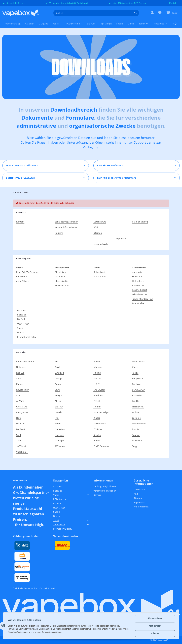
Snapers (136, 435)
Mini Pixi (98, 378)
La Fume (136, 418)
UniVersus (21, 367)
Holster (136, 412)
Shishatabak (100, 276)
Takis (19, 440)
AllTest (58, 401)
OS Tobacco (99, 429)
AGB (96, 227)
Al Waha (20, 401)
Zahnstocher (138, 303)
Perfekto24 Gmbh (25, 362)
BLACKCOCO (138, 390)
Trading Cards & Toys (143, 299)
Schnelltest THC (140, 294)
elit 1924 (59, 407)
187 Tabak (21, 446)
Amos (58, 384)
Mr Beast (21, 429)
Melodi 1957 (100, 424)
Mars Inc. (21, 424)
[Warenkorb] (172, 13)
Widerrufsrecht (101, 244)
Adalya (58, 395)
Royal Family (23, 390)
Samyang (60, 435)
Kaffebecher (138, 285)
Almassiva (137, 395)
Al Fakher (98, 395)
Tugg (135, 446)
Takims (97, 373)
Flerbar (97, 407)
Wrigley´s (59, 373)
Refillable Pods (62, 285)
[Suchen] (93, 13)
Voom (97, 440)
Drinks (20, 333)
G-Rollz (58, 412)
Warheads (137, 440)
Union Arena (138, 362)
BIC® (58, 390)
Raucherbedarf (139, 290)
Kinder (97, 418)
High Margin (23, 324)
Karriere (59, 233)
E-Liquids (22, 315)
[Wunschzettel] (160, 13)
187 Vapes (60, 446)
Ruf (57, 362)
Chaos (135, 367)
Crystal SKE (22, 407)
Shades (97, 435)
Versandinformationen (66, 227)
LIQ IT (97, 384)
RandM (136, 429)
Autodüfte (137, 272)
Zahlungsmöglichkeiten (66, 222)
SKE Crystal (99, 390)
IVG (57, 418)
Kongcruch (137, 378)
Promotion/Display (27, 337)
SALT (19, 435)
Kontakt (173, 3)
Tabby (135, 373)
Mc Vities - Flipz (101, 412)
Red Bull (20, 373)
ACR (18, 395)
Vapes (56, 495)
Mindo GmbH (139, 424)
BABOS (136, 401)
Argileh (97, 401)
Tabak (56, 520)
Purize (97, 362)
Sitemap (98, 233)
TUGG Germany (101, 446)
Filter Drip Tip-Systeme (27, 272)
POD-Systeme (60, 499)
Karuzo (20, 384)
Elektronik (137, 276)
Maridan (98, 367)
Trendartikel (59, 525)
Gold (57, 367)
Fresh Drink (138, 407)
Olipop (58, 378)
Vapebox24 (22, 452)
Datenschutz (100, 222)
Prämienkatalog (13, 24)
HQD (19, 418)
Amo (19, 378)
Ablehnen (155, 634)
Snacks (21, 328)
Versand (51, 588)
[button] (152, 13)
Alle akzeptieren (155, 618)
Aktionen (22, 310)
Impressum (121, 239)
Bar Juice (136, 384)
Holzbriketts (138, 281)
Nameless (60, 429)
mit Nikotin (22, 276)
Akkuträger (60, 272)
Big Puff (21, 319)
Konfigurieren (155, 626)
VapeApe (59, 440)
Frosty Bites (22, 412)
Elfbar (58, 424)
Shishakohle (100, 272)
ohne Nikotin (23, 281)
